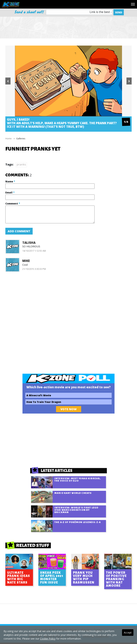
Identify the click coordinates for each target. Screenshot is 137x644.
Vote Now (69, 409)
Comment (13, 203)
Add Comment (19, 231)
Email (10, 192)
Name (10, 181)
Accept (128, 633)
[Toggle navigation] (133, 4)
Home (8, 139)
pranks (21, 164)
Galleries (21, 139)
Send (119, 12)
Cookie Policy (48, 639)
